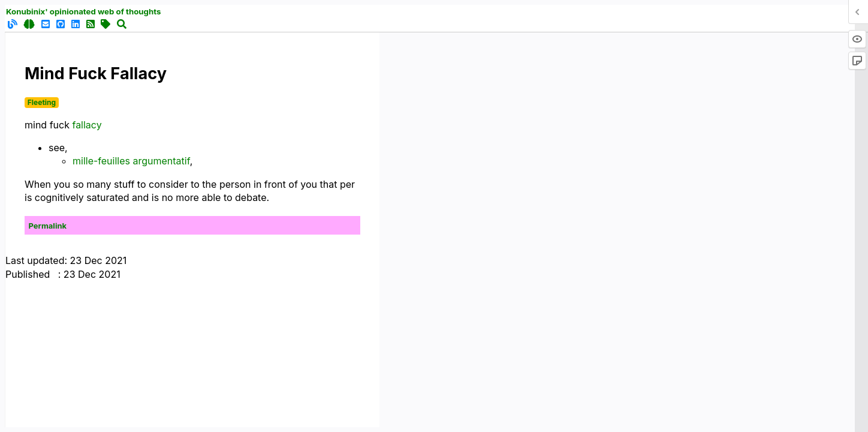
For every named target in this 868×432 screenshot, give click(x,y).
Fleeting (42, 102)
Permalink (48, 226)
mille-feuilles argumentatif (131, 161)
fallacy (87, 125)
